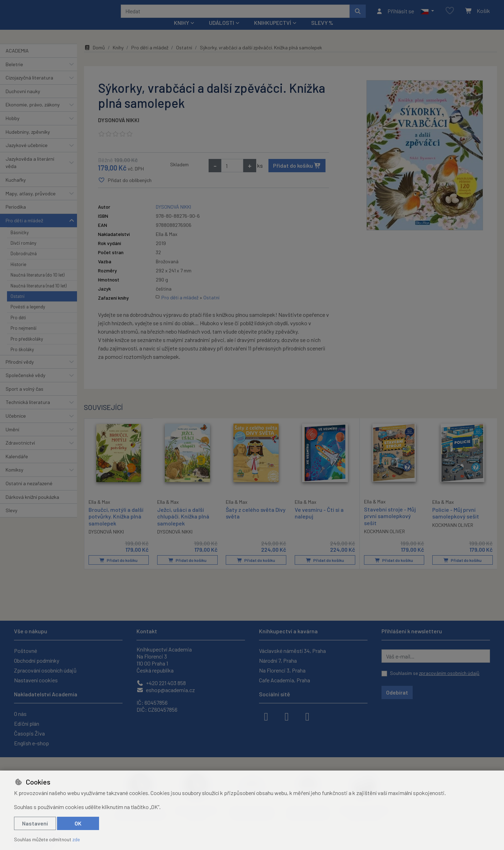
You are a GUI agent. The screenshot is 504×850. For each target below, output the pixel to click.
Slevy (12, 520)
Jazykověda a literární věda (30, 172)
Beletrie (14, 73)
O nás (20, 714)
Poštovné (26, 651)
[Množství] (232, 175)
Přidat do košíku (297, 175)
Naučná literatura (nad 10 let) (38, 295)
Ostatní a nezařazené (29, 493)
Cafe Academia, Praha (285, 680)
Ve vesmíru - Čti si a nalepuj (319, 522)
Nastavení (35, 823)
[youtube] (307, 716)
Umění (12, 438)
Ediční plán (27, 723)
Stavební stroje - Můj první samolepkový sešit (390, 525)
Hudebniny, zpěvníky (28, 141)
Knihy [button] (181, 32)
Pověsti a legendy (28, 316)
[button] (427, 16)
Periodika (16, 216)
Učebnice (16, 425)
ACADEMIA (17, 60)
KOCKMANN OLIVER (384, 541)
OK (78, 823)
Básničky (20, 242)
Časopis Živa (29, 733)
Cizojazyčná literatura (29, 87)
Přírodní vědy (20, 371)
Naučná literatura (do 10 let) (37, 284)
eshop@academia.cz (166, 690)
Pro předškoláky (27, 348)
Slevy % (322, 32)
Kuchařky (16, 189)
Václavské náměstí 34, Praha (292, 651)
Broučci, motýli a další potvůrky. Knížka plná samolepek (116, 525)
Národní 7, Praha (278, 660)
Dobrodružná (24, 263)
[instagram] (287, 716)
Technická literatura (28, 412)
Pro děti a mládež (24, 230)
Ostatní (17, 306)
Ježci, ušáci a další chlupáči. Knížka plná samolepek (183, 526)
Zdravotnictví (20, 452)
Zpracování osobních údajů (45, 670)
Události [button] (222, 32)
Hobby (13, 128)
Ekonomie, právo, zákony (33, 114)
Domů (94, 57)
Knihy (118, 57)
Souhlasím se (435, 673)
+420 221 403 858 (161, 683)
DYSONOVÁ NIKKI (119, 129)
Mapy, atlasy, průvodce (31, 203)
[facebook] (266, 716)
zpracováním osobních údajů (449, 673)
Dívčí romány (23, 252)
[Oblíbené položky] (450, 16)
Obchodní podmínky (37, 660)
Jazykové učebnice (27, 155)
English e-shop (31, 743)
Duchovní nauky (23, 101)
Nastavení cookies (36, 680)
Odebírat (397, 692)
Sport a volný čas (24, 398)
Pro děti (18, 327)
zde (76, 839)
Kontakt (147, 631)
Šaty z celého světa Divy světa (256, 522)
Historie (18, 274)
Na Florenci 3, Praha (282, 670)
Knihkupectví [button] (273, 32)
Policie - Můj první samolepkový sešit (456, 522)
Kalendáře (17, 466)
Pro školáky (22, 359)
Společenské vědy (26, 385)
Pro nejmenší (23, 337)
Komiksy (15, 479)
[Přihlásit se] (395, 16)
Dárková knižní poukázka (32, 506)
